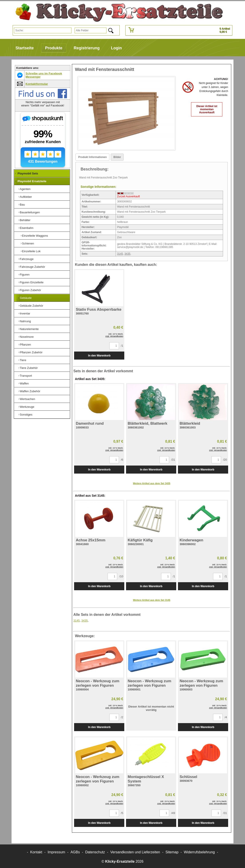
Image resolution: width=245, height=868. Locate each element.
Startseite (25, 48)
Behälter (25, 220)
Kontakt (36, 852)
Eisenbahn (27, 228)
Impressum (56, 852)
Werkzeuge (27, 407)
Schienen (28, 243)
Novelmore (27, 337)
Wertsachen (27, 399)
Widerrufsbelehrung (199, 852)
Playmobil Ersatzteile (32, 181)
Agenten (25, 189)
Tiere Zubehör (29, 368)
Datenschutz (95, 852)
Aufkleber (26, 197)
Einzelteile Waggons (35, 236)
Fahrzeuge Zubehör (32, 267)
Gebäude (26, 298)
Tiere (23, 360)
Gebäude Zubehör (32, 306)
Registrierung (87, 48)
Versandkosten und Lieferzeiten (135, 852)
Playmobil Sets (28, 173)
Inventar (25, 313)
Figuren (25, 275)
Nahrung (25, 321)
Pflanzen (25, 345)
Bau (22, 205)
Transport (26, 376)
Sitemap (172, 852)
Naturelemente (29, 329)
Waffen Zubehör (30, 391)
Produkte (54, 48)
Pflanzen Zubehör (31, 352)
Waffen (24, 383)
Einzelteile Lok (31, 251)
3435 (127, 254)
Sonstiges (26, 415)
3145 (120, 254)
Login (116, 48)
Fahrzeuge (27, 259)
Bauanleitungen (30, 212)
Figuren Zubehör (30, 290)
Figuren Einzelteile (32, 282)
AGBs (75, 852)
